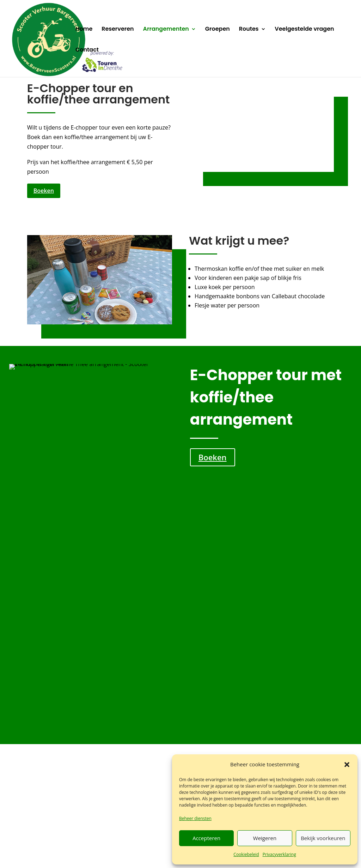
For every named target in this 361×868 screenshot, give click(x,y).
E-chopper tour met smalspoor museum (57, 598)
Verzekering (122, 854)
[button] (347, 765)
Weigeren (265, 838)
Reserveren (118, 30)
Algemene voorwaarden (165, 854)
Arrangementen (166, 30)
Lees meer (51, 631)
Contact (87, 50)
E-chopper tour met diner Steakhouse (218, 598)
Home (84, 30)
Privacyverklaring (279, 854)
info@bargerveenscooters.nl (183, 753)
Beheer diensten (195, 818)
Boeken (44, 191)
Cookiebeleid (246, 854)
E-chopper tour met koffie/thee (296, 594)
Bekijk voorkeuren (323, 838)
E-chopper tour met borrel (136, 594)
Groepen (218, 30)
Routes (249, 30)
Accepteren (206, 838)
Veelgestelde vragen (304, 30)
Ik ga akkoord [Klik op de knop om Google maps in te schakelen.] (298, 743)
